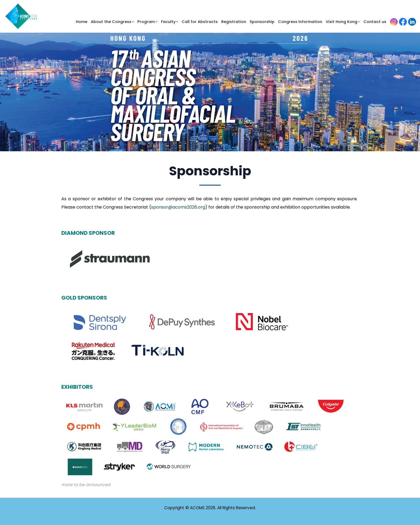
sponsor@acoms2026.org (178, 207)
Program (146, 22)
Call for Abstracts (200, 22)
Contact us (375, 22)
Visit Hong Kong (342, 22)
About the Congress (111, 22)
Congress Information (300, 22)
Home (82, 22)
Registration (234, 22)
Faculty (168, 22)
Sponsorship (262, 22)
